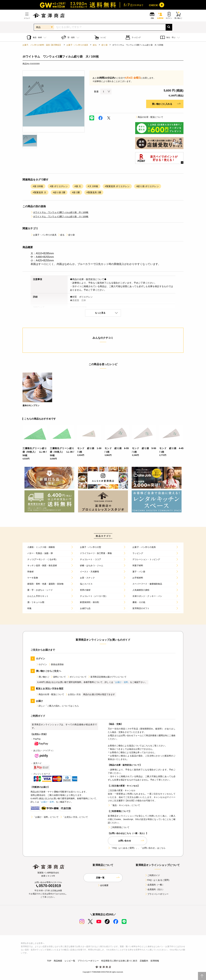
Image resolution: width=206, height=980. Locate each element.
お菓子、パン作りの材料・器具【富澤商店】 (42, 45)
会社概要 (103, 885)
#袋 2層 (76, 192)
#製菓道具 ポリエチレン (117, 186)
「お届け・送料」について (45, 817)
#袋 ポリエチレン (59, 186)
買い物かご (43, 677)
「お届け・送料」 (122, 682)
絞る (95, 45)
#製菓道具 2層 (94, 192)
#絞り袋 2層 (59, 192)
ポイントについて (77, 677)
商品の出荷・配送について (149, 117)
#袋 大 (78, 186)
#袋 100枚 (38, 186)
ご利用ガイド (152, 875)
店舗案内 (144, 961)
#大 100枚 (93, 186)
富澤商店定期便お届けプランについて (107, 677)
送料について (58, 677)
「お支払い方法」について (74, 817)
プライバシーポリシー (157, 894)
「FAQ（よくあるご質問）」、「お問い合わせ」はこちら (137, 848)
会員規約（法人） (155, 889)
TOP (49, 961)
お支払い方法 (73, 694)
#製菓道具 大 (40, 192)
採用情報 (155, 961)
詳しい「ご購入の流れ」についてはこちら (57, 706)
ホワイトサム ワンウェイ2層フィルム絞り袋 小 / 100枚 (60, 216)
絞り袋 (104, 45)
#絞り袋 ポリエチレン (147, 186)
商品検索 (58, 961)
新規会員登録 (56, 664)
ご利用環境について (119, 827)
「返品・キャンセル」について (124, 805)
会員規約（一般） (155, 885)
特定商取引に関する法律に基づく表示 (119, 961)
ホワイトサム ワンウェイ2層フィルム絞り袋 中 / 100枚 (60, 212)
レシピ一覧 (70, 961)
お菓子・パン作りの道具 (77, 45)
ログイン (42, 664)
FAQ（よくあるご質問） (158, 880)
